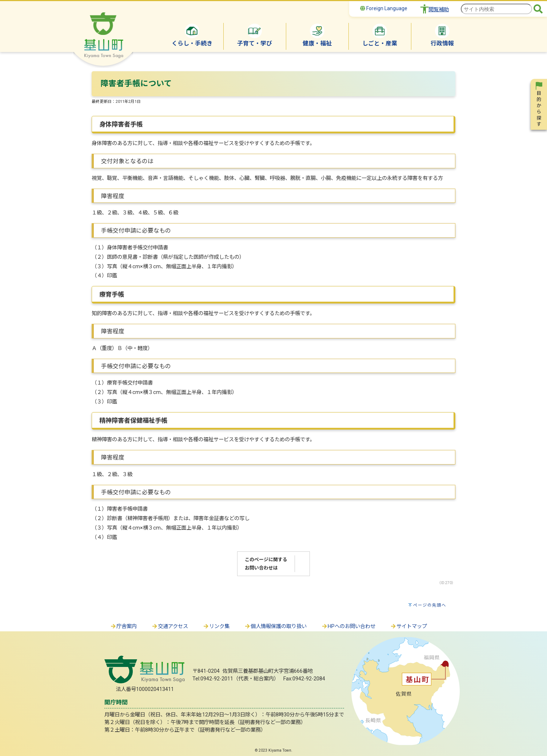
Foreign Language (384, 8)
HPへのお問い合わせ (348, 626)
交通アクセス (170, 626)
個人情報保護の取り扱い (275, 626)
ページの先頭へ (430, 605)
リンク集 (216, 626)
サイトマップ (408, 626)
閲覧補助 (439, 10)
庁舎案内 (123, 626)
